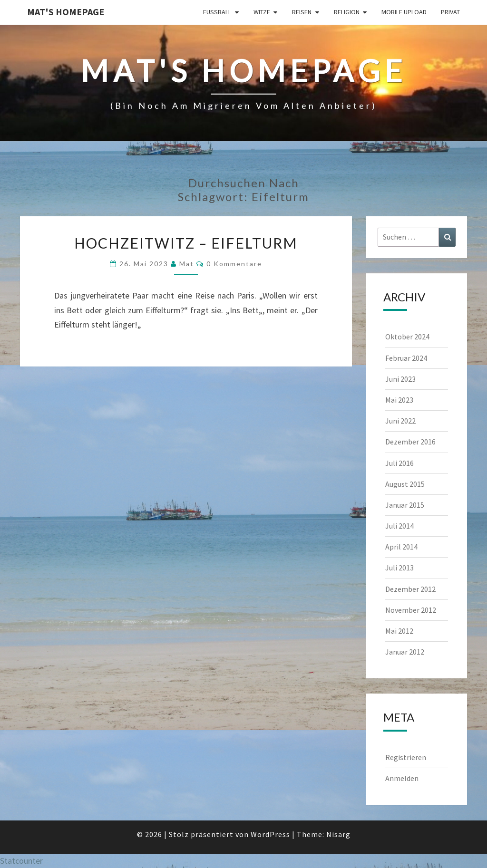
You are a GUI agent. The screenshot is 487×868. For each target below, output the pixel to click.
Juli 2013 (399, 568)
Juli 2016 (399, 463)
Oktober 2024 (407, 337)
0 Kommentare (234, 264)
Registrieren (406, 757)
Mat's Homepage (66, 12)
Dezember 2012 (410, 589)
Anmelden (402, 778)
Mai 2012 (399, 631)
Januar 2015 (405, 505)
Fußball (217, 12)
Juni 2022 (400, 421)
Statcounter (21, 861)
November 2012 (411, 610)
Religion (347, 12)
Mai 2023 (399, 400)
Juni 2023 (400, 379)
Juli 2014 (399, 526)
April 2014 (401, 547)
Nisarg (338, 834)
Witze (262, 12)
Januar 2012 (405, 652)
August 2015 (405, 484)
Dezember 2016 (410, 442)
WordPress (270, 834)
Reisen (302, 12)
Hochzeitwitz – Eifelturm (186, 243)
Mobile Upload (404, 12)
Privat (450, 12)
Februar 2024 (406, 358)
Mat (187, 264)
